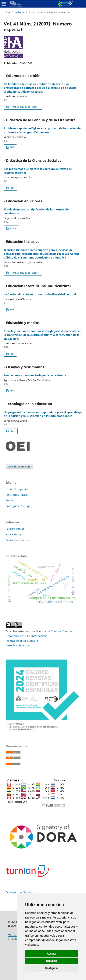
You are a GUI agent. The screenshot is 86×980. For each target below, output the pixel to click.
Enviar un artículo (19, 467)
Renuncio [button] (52, 961)
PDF (12, 147)
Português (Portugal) (19, 506)
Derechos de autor (17, 645)
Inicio (7, 12)
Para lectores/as (15, 529)
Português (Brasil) (17, 495)
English (10, 500)
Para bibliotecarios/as (18, 540)
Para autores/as (15, 534)
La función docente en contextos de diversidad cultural (40, 294)
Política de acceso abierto (22, 641)
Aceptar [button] (52, 954)
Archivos (19, 12)
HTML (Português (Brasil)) (24, 107)
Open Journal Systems (20, 892)
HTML (13, 228)
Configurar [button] (52, 968)
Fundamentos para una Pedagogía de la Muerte (35, 375)
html (12, 431)
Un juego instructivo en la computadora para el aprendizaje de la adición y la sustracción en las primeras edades (43, 414)
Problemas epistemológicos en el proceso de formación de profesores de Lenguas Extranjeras (42, 130)
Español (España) (17, 489)
